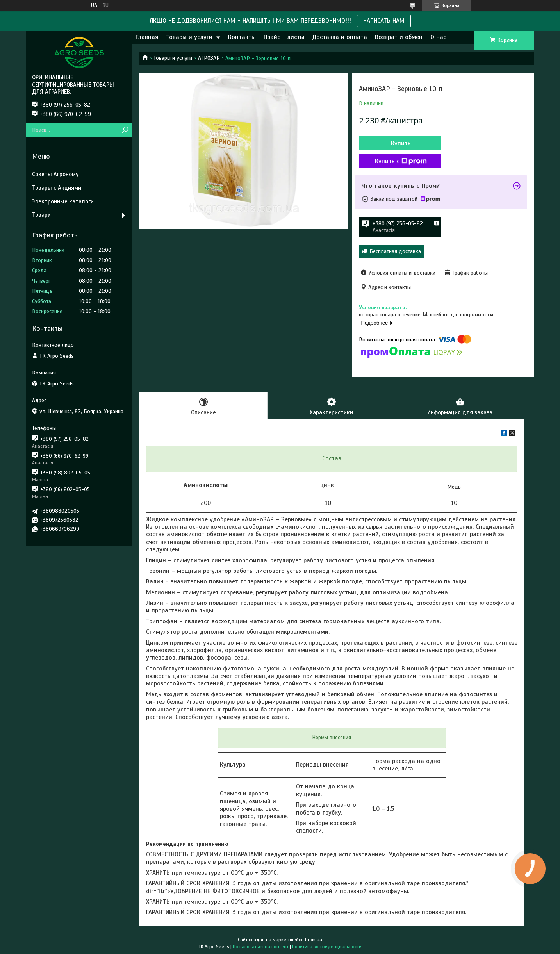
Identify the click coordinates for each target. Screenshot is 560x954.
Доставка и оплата (340, 37)
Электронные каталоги (63, 201)
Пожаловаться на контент (261, 947)
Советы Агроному (55, 174)
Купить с (401, 161)
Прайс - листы (284, 37)
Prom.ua (314, 940)
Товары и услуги (189, 37)
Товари (41, 215)
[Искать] (125, 130)
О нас (438, 37)
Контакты (242, 37)
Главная (147, 37)
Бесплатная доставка (395, 251)
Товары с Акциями (57, 188)
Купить (401, 143)
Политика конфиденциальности (327, 947)
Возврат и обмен (399, 37)
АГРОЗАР (209, 58)
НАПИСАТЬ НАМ (384, 21)
